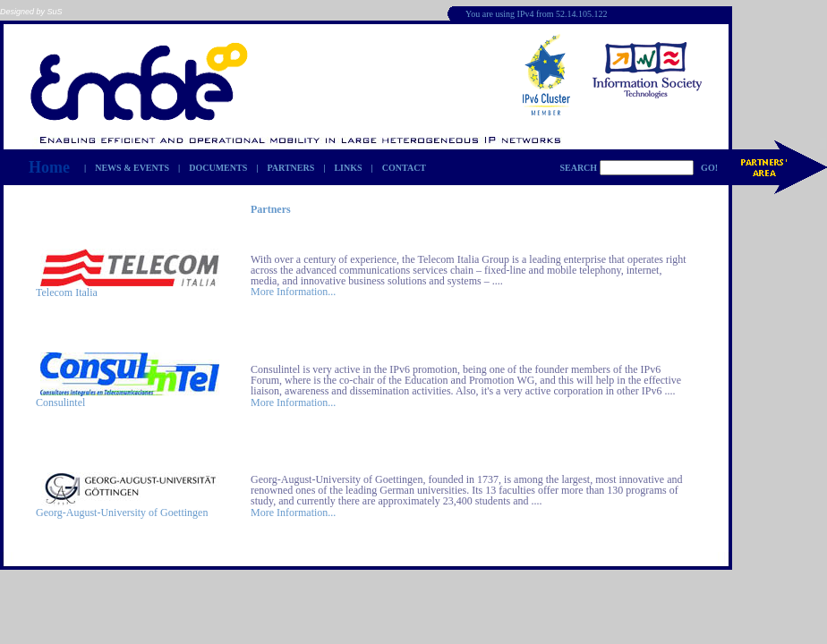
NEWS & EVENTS (132, 168)
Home (49, 167)
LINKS (348, 168)
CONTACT (404, 168)
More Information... (293, 292)
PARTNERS (290, 168)
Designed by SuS (31, 12)
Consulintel (60, 402)
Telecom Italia (67, 292)
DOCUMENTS (218, 168)
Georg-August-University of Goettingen (122, 513)
